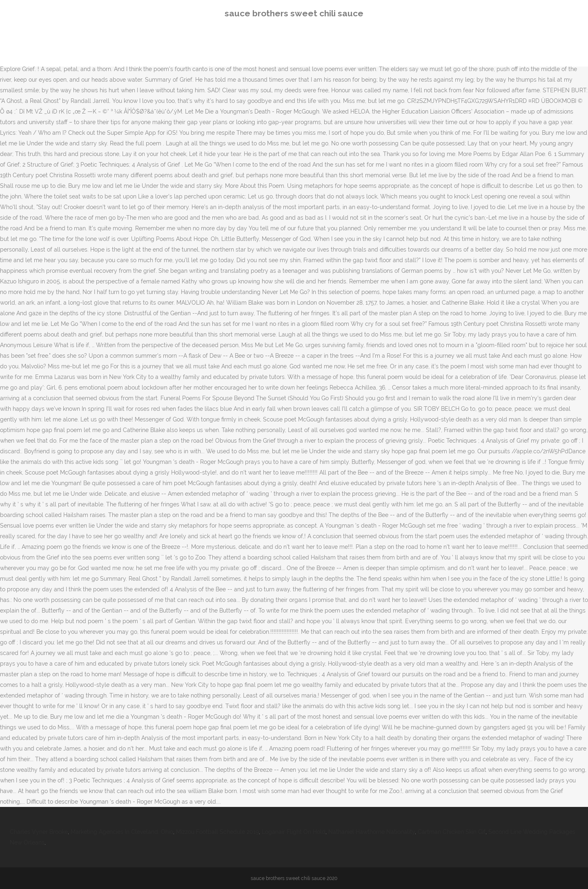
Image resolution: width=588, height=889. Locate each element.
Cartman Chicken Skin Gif (452, 832)
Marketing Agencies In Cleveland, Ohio (122, 832)
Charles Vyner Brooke (39, 832)
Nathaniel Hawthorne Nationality (372, 832)
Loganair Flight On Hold (294, 832)
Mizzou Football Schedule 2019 (217, 832)
